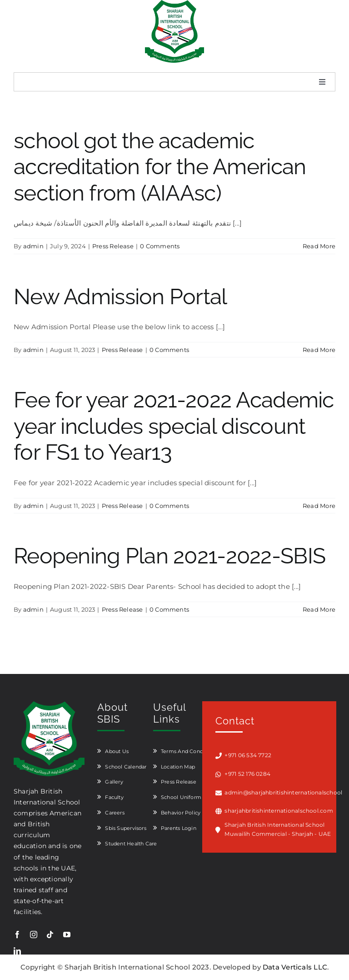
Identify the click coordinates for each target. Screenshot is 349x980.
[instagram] (34, 935)
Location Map (178, 767)
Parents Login (179, 828)
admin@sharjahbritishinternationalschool (280, 792)
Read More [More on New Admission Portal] (319, 350)
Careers (115, 813)
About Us (117, 751)
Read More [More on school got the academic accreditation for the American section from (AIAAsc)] (319, 246)
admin (33, 246)
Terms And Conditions (189, 751)
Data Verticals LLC (295, 967)
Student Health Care (131, 844)
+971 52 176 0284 (247, 774)
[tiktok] (50, 935)
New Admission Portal (120, 297)
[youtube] (67, 935)
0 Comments (160, 246)
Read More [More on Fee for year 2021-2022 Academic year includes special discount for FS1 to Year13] (319, 506)
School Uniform (181, 797)
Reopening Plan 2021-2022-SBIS (170, 556)
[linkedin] (17, 951)
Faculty (114, 797)
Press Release (113, 246)
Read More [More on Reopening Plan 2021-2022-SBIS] (319, 609)
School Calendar (126, 767)
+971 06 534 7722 (248, 755)
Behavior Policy (181, 813)
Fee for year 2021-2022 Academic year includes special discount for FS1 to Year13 (174, 426)
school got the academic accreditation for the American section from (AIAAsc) (160, 167)
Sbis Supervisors (126, 828)
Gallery (114, 782)
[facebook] (17, 935)
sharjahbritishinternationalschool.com (279, 811)
